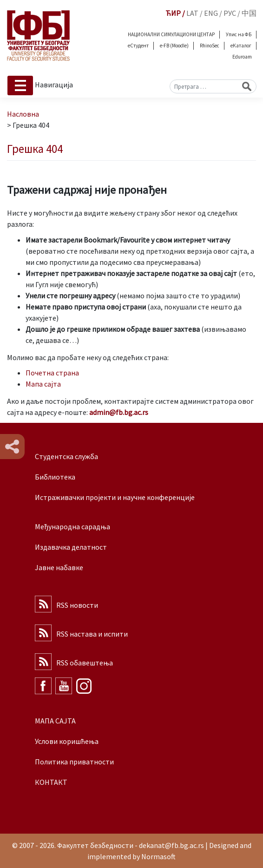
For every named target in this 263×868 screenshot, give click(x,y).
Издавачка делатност (71, 547)
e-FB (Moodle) (174, 46)
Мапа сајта (43, 384)
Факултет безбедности (95, 845)
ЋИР (173, 13)
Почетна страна (52, 373)
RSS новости (77, 605)
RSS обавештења (85, 663)
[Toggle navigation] (20, 85)
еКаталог (241, 46)
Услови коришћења (67, 741)
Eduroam (242, 57)
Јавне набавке (59, 567)
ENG (211, 13)
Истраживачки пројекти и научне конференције (115, 497)
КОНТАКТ (51, 782)
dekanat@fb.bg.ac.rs (171, 845)
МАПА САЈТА (55, 721)
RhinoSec (210, 46)
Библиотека (55, 477)
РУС (230, 13)
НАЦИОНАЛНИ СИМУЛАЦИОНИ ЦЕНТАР (171, 34)
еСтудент (138, 46)
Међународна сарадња (72, 526)
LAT (192, 13)
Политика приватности (74, 762)
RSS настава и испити (92, 634)
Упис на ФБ (239, 34)
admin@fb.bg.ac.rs (119, 412)
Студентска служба (66, 456)
